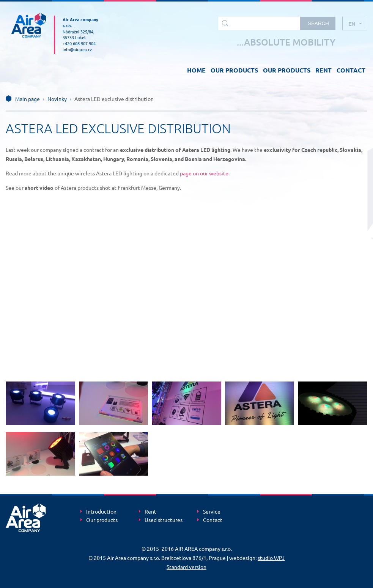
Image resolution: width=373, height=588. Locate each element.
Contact (213, 520)
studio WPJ (271, 558)
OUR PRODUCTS (234, 70)
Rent (150, 512)
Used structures (164, 520)
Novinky (57, 99)
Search (318, 23)
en (352, 24)
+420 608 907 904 (79, 43)
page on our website (204, 173)
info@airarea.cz (77, 49)
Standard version (186, 567)
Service (212, 512)
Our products (102, 520)
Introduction (101, 512)
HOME (196, 70)
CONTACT (351, 70)
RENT (323, 70)
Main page (28, 99)
